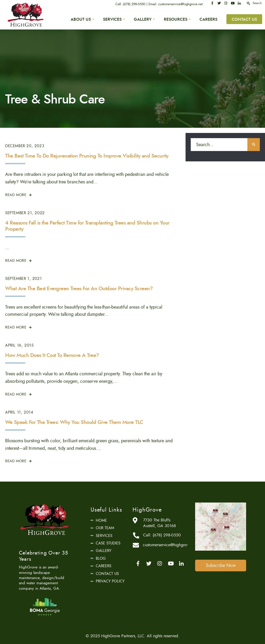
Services (112, 19)
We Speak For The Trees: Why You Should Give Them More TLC (74, 422)
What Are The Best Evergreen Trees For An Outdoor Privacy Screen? (79, 289)
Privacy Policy (110, 581)
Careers (208, 19)
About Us (81, 19)
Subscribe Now (221, 565)
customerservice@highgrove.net (180, 4)
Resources (176, 19)
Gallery (143, 19)
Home (101, 520)
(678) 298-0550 (134, 4)
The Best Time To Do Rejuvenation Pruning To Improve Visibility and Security (87, 156)
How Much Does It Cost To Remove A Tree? (52, 355)
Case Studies (108, 543)
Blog (101, 558)
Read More (19, 195)
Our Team (105, 528)
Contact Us (244, 19)
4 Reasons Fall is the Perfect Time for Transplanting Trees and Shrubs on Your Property (87, 226)
